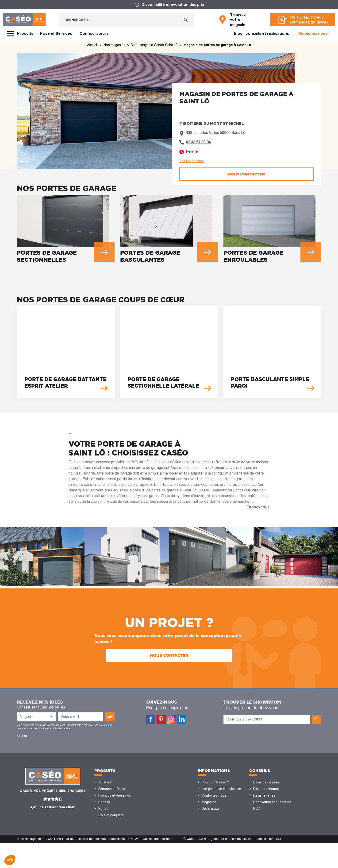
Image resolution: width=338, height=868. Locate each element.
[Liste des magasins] (36, 717)
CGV (135, 864)
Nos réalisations (266, 828)
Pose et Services (56, 33)
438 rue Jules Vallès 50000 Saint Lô (216, 133)
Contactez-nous (214, 795)
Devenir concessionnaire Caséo (220, 825)
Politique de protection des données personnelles (92, 864)
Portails (104, 802)
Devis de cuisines (267, 782)
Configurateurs (94, 33)
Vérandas (106, 828)
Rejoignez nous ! (314, 33)
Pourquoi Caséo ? (215, 782)
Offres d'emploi (213, 815)
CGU (49, 864)
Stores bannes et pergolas (119, 822)
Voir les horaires (192, 161)
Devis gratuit (211, 809)
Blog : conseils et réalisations (261, 33)
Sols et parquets (111, 815)
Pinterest (161, 719)
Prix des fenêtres (266, 789)
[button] (10, 860)
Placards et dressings (115, 795)
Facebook (151, 719)
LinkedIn (182, 719)
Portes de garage (111, 841)
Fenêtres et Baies (112, 789)
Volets (103, 835)
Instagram (171, 719)
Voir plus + (23, 736)
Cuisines (105, 782)
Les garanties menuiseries (221, 789)
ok (110, 717)
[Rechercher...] (118, 20)
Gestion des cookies (157, 864)
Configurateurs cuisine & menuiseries (271, 818)
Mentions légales (29, 864)
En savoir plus (258, 507)
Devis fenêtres (264, 795)
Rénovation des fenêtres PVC (272, 805)
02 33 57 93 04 (198, 142)
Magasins (209, 802)
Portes (103, 809)
